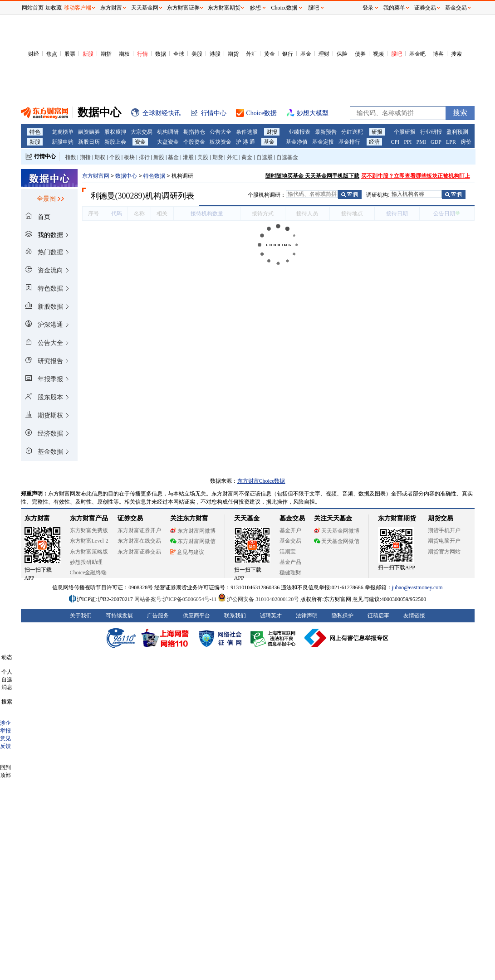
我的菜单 (394, 8)
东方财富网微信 (193, 541)
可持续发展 (119, 616)
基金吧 (417, 54)
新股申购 (63, 142)
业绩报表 (299, 132)
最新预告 (326, 132)
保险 (342, 54)
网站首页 (33, 8)
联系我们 (235, 616)
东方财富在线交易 (139, 541)
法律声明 (307, 616)
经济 (374, 142)
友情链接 (414, 616)
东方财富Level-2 (89, 541)
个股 (115, 157)
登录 (368, 8)
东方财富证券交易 (139, 552)
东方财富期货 (397, 518)
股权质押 (115, 132)
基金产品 (290, 562)
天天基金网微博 (337, 531)
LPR (451, 142)
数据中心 (126, 176)
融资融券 (89, 132)
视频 (378, 54)
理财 (324, 54)
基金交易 (290, 541)
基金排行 (349, 142)
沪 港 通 (245, 142)
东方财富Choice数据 (261, 481)
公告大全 (221, 132)
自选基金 (287, 157)
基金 (306, 54)
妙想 (255, 8)
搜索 (456, 54)
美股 (197, 54)
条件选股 (247, 132)
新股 (88, 54)
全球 (179, 54)
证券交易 (425, 8)
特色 (35, 132)
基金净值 (297, 142)
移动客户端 (78, 8)
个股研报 (405, 132)
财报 (272, 132)
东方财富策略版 (89, 552)
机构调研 (168, 132)
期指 (106, 54)
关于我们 (81, 616)
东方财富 (37, 518)
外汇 (251, 54)
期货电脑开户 (444, 541)
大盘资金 (168, 142)
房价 (466, 142)
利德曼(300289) (118, 196)
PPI (408, 142)
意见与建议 (187, 552)
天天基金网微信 (337, 541)
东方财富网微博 (193, 531)
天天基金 (247, 518)
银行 (288, 54)
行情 (142, 54)
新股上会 (115, 142)
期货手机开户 (444, 530)
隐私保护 (343, 616)
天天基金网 (145, 8)
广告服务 (158, 616)
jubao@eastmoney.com (417, 587)
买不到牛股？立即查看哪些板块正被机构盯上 (416, 176)
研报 (377, 132)
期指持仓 (194, 132)
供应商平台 (196, 616)
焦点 (52, 54)
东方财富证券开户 (139, 530)
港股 (215, 54)
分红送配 (352, 132)
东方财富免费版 (89, 530)
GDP (436, 142)
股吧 (397, 54)
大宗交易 (142, 132)
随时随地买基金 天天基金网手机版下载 (312, 176)
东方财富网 (96, 176)
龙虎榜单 (63, 132)
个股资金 (194, 142)
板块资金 (221, 142)
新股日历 (89, 142)
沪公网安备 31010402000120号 (258, 599)
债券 (360, 54)
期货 (233, 54)
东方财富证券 (183, 8)
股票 (70, 54)
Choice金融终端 (88, 572)
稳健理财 (290, 572)
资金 (140, 142)
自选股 (265, 157)
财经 (34, 54)
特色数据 (154, 176)
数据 (161, 54)
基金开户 (290, 530)
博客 (438, 54)
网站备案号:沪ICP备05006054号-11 (176, 599)
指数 (71, 157)
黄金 (270, 54)
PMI (421, 142)
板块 (129, 157)
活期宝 (288, 552)
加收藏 (54, 8)
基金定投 (323, 142)
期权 (124, 54)
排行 (144, 157)
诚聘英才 (271, 616)
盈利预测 (457, 132)
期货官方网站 (444, 552)
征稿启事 (378, 616)
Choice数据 (284, 8)
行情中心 (45, 156)
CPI (395, 142)
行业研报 (431, 132)
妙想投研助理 (86, 562)
